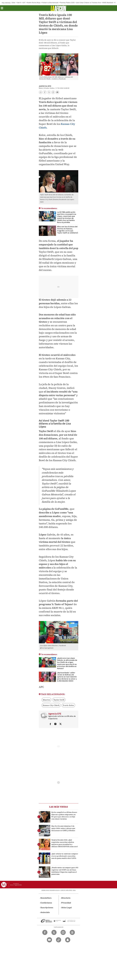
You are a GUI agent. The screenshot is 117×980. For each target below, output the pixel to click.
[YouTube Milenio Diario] (49, 940)
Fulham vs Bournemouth (50, 3)
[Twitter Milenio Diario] (54, 932)
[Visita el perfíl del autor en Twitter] (60, 724)
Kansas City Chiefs (51, 705)
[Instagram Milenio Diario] (63, 932)
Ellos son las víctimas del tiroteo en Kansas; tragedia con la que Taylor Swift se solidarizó (68, 230)
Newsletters (46, 898)
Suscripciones (47, 908)
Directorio (66, 898)
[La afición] (58, 8)
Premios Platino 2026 (67, 3)
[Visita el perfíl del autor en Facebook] (50, 724)
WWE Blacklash (108, 3)
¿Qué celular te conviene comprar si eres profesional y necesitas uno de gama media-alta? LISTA (65, 856)
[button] (2, 9)
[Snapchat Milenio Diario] (68, 940)
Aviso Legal (66, 908)
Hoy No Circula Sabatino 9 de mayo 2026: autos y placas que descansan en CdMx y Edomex (63, 828)
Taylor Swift (59, 700)
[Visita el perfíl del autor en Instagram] (55, 724)
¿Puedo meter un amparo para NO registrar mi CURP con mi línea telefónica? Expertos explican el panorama (65, 871)
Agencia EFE (45, 86)
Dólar (13, 3)
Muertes (47, 700)
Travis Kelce (68, 705)
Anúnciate (45, 912)
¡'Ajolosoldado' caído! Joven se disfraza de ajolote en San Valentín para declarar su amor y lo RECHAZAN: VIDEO (67, 677)
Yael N (19, 3)
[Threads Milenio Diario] (72, 932)
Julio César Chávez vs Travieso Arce (88, 3)
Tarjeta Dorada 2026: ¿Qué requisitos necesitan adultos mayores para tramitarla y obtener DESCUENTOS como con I (65, 843)
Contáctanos (46, 903)
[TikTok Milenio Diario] (59, 940)
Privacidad (66, 903)
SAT (24, 3)
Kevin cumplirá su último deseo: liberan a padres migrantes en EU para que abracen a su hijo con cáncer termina (64, 816)
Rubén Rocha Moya (34, 3)
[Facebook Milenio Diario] (45, 932)
